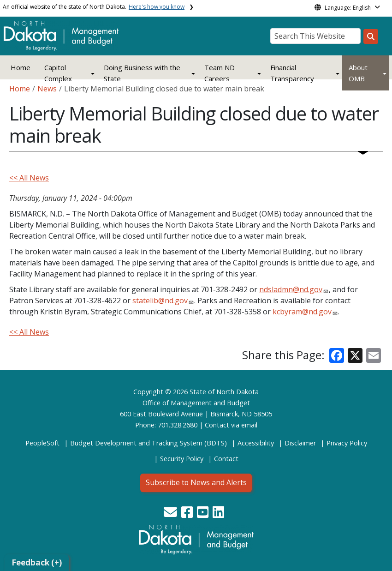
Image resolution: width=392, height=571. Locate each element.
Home (21, 67)
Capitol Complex (58, 73)
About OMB (358, 73)
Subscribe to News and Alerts (196, 482)
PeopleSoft (42, 443)
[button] (171, 514)
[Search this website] (371, 36)
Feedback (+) (37, 562)
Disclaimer (300, 443)
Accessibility (256, 443)
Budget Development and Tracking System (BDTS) (148, 443)
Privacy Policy (347, 443)
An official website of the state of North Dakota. (94, 7)
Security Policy (182, 459)
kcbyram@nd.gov (302, 312)
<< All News (29, 178)
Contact (217, 425)
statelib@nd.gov (160, 301)
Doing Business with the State (142, 73)
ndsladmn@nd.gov (291, 289)
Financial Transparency (292, 73)
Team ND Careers (220, 73)
